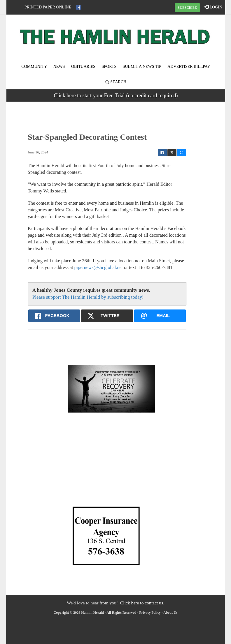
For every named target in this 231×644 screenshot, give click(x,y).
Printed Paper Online (48, 7)
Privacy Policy (150, 613)
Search (116, 82)
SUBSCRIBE (187, 8)
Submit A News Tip (142, 67)
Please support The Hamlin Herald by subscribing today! (88, 297)
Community (34, 67)
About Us (170, 613)
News (59, 67)
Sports (109, 67)
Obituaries (83, 67)
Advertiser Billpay (189, 67)
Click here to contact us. (142, 603)
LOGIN (213, 7)
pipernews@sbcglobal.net (99, 267)
